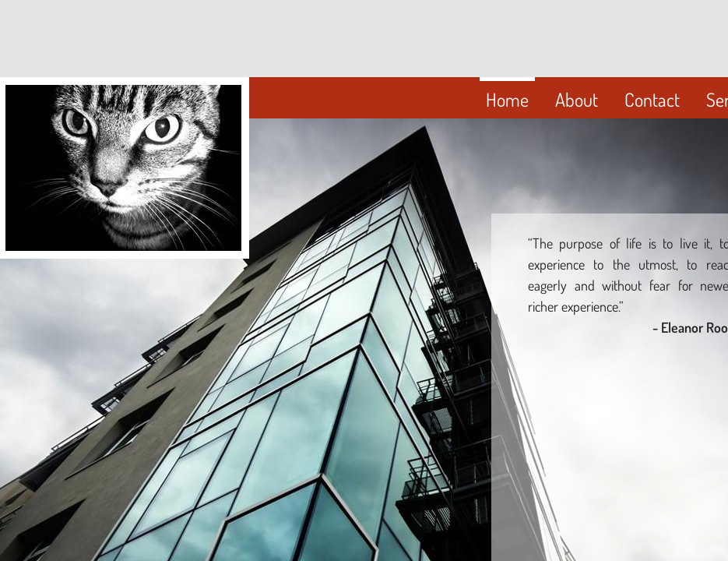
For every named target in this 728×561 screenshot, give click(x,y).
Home (507, 99)
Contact (652, 99)
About (577, 99)
